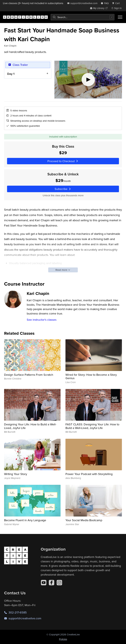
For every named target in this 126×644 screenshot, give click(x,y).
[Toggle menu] (120, 17)
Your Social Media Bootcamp (84, 520)
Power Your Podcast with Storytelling (89, 474)
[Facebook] (52, 583)
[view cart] (117, 3)
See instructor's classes (42, 320)
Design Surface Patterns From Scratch (29, 375)
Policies (63, 639)
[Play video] (88, 80)
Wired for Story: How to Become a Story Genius (91, 376)
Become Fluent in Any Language (25, 520)
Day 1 (11, 74)
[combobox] (83, 17)
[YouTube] (44, 583)
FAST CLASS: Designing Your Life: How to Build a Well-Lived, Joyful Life (92, 426)
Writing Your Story (16, 474)
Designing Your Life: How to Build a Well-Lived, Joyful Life (30, 426)
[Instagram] (59, 583)
